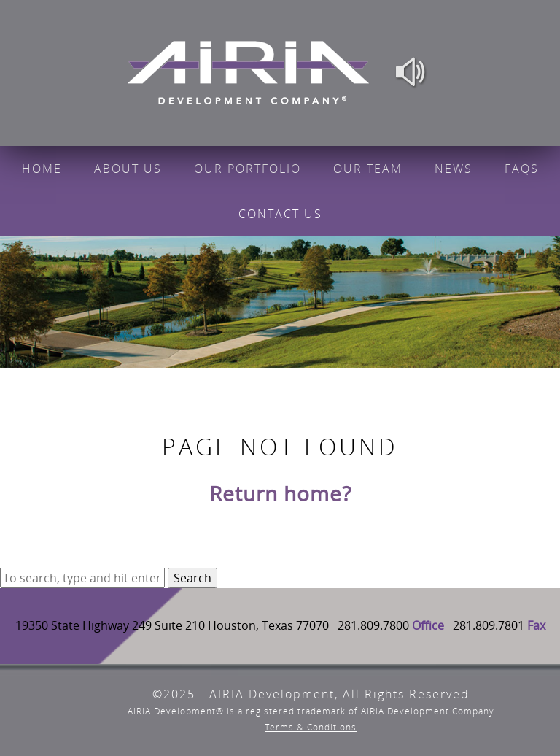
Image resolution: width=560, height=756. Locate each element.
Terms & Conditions (311, 727)
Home (42, 169)
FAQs (522, 169)
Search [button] (192, 578)
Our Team (368, 169)
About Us (128, 169)
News (454, 169)
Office (428, 625)
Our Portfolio (248, 169)
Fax (536, 625)
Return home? (280, 493)
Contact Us (280, 214)
